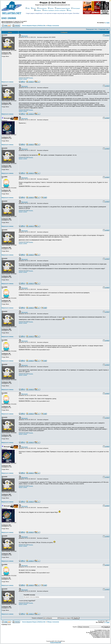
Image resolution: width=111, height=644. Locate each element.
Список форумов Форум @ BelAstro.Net (34, 26)
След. (108, 23)
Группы (51, 8)
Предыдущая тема (92, 29)
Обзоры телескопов (53, 26)
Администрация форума (62, 8)
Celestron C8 (22, 78)
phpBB (52, 641)
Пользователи (42, 8)
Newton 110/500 (23, 79)
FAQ (28, 8)
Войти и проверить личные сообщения (54, 10)
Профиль (38, 10)
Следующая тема (104, 29)
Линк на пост (23, 36)
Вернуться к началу (7, 82)
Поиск (33, 8)
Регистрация (75, 8)
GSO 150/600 (9, 18)
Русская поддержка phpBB (55, 642)
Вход (69, 10)
